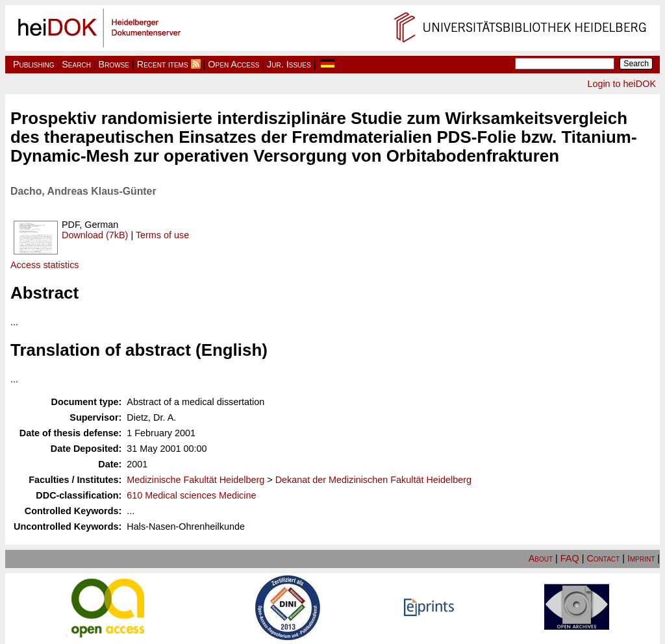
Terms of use (162, 235)
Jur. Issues (289, 64)
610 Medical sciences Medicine (191, 495)
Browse (114, 64)
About (541, 558)
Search (76, 64)
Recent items (163, 64)
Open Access (233, 64)
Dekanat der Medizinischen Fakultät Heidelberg (373, 480)
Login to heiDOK (621, 84)
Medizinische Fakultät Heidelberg (195, 480)
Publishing (34, 64)
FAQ (570, 558)
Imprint (641, 558)
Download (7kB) (95, 235)
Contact (603, 558)
